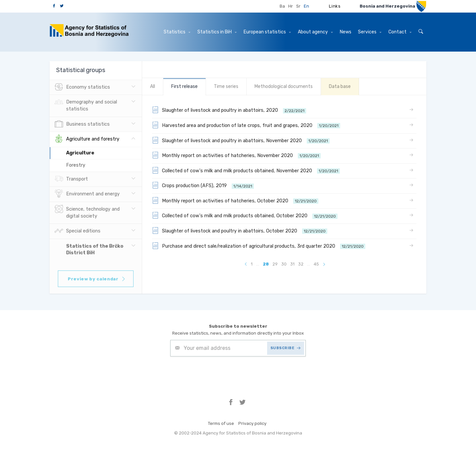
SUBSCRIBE (286, 348)
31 (292, 264)
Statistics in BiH (217, 32)
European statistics (267, 32)
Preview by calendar (97, 279)
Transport (71, 179)
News (346, 32)
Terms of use (221, 423)
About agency (315, 32)
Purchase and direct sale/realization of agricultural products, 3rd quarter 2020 (259, 246)
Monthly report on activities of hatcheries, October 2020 (235, 200)
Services (370, 32)
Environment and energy (87, 194)
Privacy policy (252, 423)
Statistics (177, 32)
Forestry (76, 165)
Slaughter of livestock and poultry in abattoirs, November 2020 (241, 140)
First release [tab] (184, 86)
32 (301, 264)
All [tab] (153, 86)
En (306, 6)
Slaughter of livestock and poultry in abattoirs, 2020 (229, 110)
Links (335, 6)
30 (284, 264)
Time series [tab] (226, 86)
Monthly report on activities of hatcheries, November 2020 (236, 155)
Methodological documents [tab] (284, 86)
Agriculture (80, 153)
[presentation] (220, 373)
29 (275, 264)
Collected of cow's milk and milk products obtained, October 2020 (245, 215)
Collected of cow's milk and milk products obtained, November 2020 (246, 170)
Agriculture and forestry (87, 139)
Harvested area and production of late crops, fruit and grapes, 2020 (246, 125)
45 (316, 264)
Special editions (78, 231)
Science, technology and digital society (87, 212)
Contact (400, 32)
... (258, 264)
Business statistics (82, 124)
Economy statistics (82, 87)
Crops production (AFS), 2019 (203, 185)
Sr (298, 6)
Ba (282, 6)
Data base (340, 86)
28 (266, 264)
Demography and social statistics (86, 105)
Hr (291, 6)
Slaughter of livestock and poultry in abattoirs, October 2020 (240, 230)
